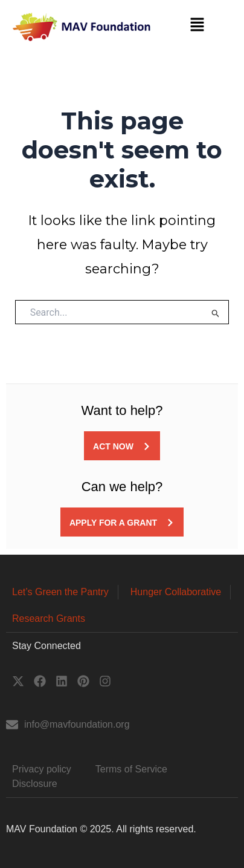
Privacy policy (42, 769)
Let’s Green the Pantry (60, 592)
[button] (197, 25)
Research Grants (49, 618)
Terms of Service (131, 769)
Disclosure (35, 784)
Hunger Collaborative (176, 592)
